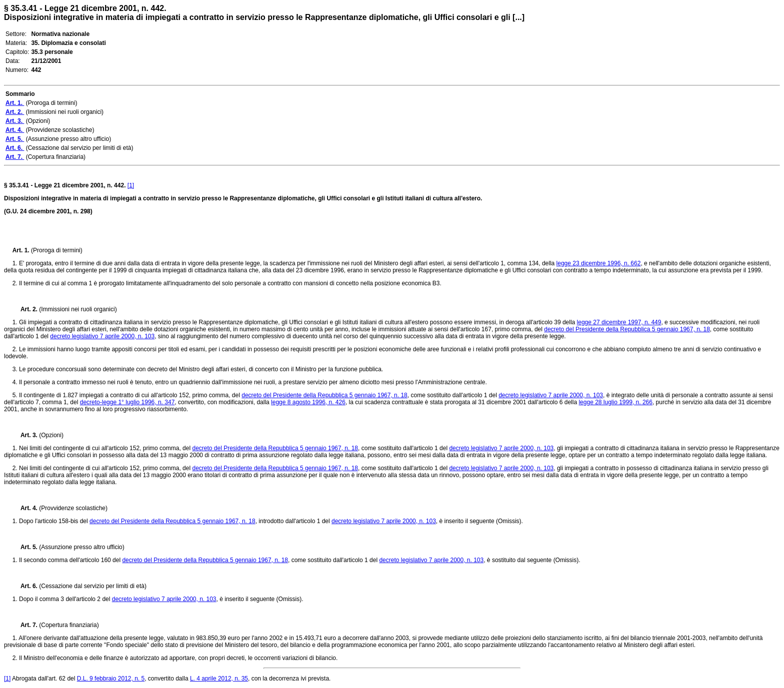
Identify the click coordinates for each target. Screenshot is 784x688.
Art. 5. (26, 547)
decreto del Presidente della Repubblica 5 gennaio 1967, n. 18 (627, 329)
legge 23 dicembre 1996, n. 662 (599, 263)
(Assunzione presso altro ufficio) (82, 547)
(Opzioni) (51, 435)
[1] (131, 185)
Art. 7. (26, 625)
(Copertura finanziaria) (69, 625)
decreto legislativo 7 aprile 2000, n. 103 (102, 336)
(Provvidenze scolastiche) (73, 508)
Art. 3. (26, 435)
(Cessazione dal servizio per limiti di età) (93, 586)
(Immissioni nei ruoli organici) (78, 309)
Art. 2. (26, 309)
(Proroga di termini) (57, 250)
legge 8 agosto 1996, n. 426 (308, 402)
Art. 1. (22, 250)
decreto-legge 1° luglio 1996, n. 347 (127, 402)
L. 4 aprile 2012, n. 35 (219, 679)
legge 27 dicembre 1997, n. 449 (619, 322)
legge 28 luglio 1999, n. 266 (615, 402)
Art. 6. (26, 586)
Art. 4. (26, 508)
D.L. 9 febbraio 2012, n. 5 (111, 679)
